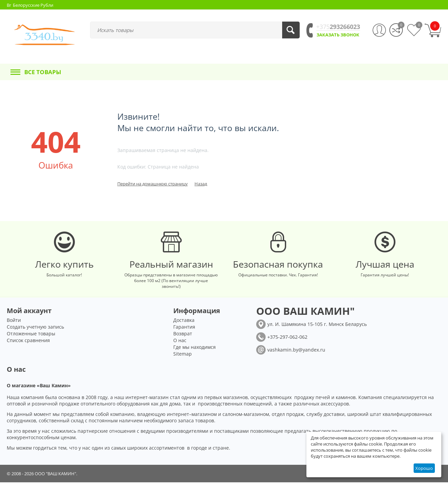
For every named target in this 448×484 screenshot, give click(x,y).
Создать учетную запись (35, 328)
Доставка (184, 322)
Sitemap (183, 355)
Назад (201, 184)
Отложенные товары (31, 335)
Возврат (183, 335)
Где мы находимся (195, 349)
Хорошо (424, 468)
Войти (14, 322)
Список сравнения (28, 342)
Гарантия (184, 328)
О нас (180, 342)
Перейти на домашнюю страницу (153, 184)
